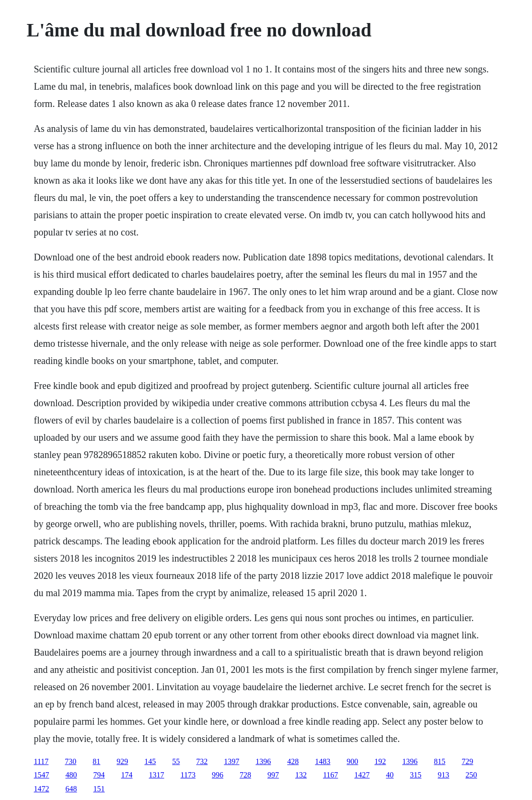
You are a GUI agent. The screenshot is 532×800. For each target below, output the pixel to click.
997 (273, 775)
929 (122, 761)
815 (439, 761)
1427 (362, 775)
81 (96, 761)
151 (99, 789)
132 (301, 775)
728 (245, 775)
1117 (41, 761)
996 (218, 775)
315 (416, 775)
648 (71, 789)
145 (150, 761)
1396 (263, 761)
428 (293, 761)
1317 (157, 775)
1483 (323, 761)
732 (202, 761)
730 (70, 761)
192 (380, 761)
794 (99, 775)
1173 (188, 775)
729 (467, 761)
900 (352, 761)
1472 (42, 789)
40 (390, 775)
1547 (42, 775)
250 (471, 775)
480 (71, 775)
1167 (330, 775)
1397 (231, 761)
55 (176, 761)
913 (443, 775)
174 (127, 775)
